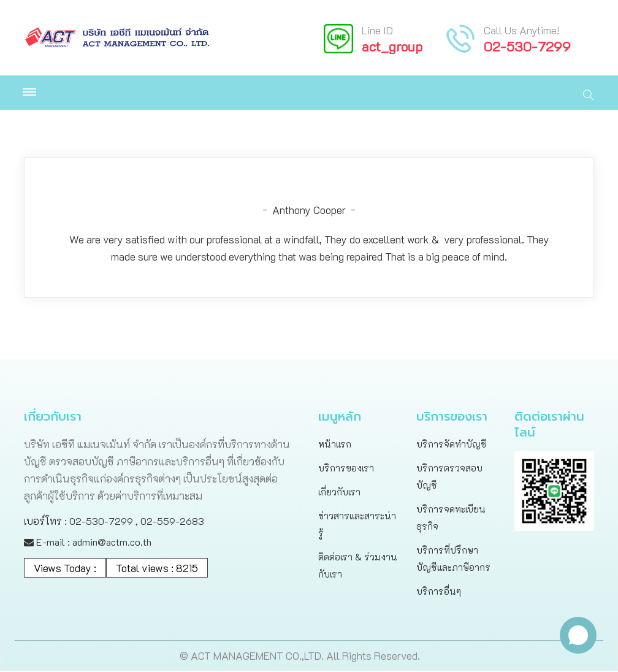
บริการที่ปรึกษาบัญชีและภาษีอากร (453, 560)
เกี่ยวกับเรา (339, 493)
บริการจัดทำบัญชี (452, 445)
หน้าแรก (335, 445)
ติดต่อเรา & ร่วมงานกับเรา (358, 567)
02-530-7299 (527, 46)
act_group (392, 46)
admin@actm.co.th (112, 543)
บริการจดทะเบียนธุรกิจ (451, 519)
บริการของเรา (346, 469)
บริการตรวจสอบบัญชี (449, 478)
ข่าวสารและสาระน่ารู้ (357, 525)
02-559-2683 (172, 522)
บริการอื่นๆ (439, 592)
